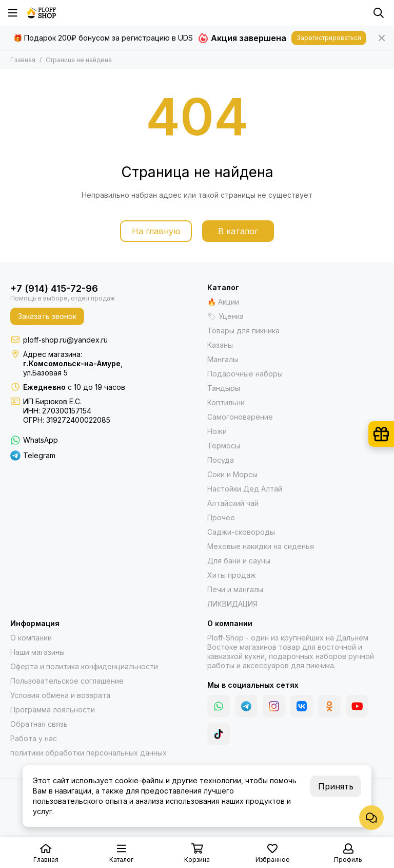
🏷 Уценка (225, 316)
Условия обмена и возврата (60, 695)
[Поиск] (379, 13)
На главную (156, 231)
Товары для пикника (243, 331)
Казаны (220, 345)
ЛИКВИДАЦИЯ (232, 604)
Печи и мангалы (235, 589)
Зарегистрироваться (329, 38)
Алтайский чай (233, 503)
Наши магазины (37, 652)
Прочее (221, 517)
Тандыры (224, 388)
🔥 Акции (223, 302)
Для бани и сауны (239, 561)
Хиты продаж (232, 575)
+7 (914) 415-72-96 (54, 288)
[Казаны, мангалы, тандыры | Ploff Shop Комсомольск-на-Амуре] (42, 13)
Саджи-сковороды (241, 532)
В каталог (238, 231)
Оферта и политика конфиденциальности (84, 666)
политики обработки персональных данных (88, 753)
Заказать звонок (47, 316)
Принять (336, 786)
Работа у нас (34, 738)
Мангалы (223, 359)
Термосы (224, 446)
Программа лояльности (53, 710)
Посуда (221, 460)
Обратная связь (39, 724)
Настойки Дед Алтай (245, 489)
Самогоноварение (240, 417)
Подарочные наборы (245, 374)
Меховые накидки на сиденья (261, 546)
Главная (23, 60)
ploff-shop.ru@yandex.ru (65, 340)
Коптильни (226, 402)
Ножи (217, 431)
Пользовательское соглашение (67, 681)
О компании (31, 638)
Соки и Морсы (232, 474)
